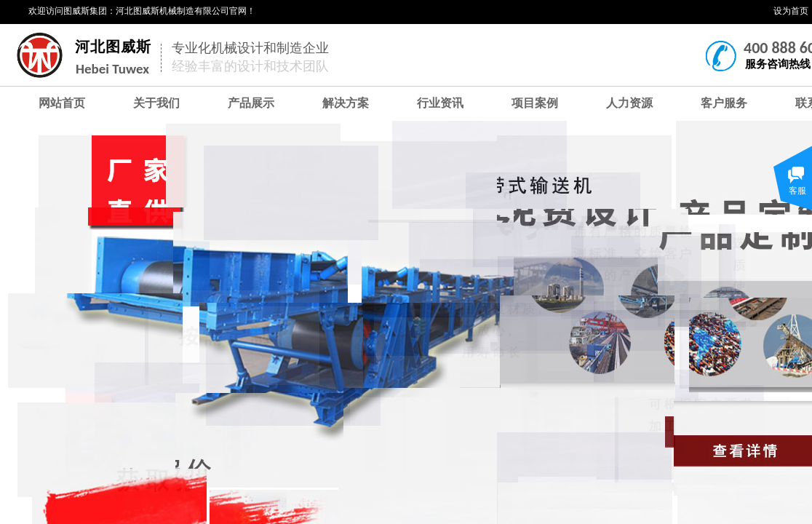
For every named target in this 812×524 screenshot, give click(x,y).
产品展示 (251, 103)
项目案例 (535, 103)
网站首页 (62, 103)
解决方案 (346, 103)
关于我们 (156, 103)
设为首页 (791, 11)
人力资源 (629, 103)
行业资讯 (440, 103)
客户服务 (724, 103)
